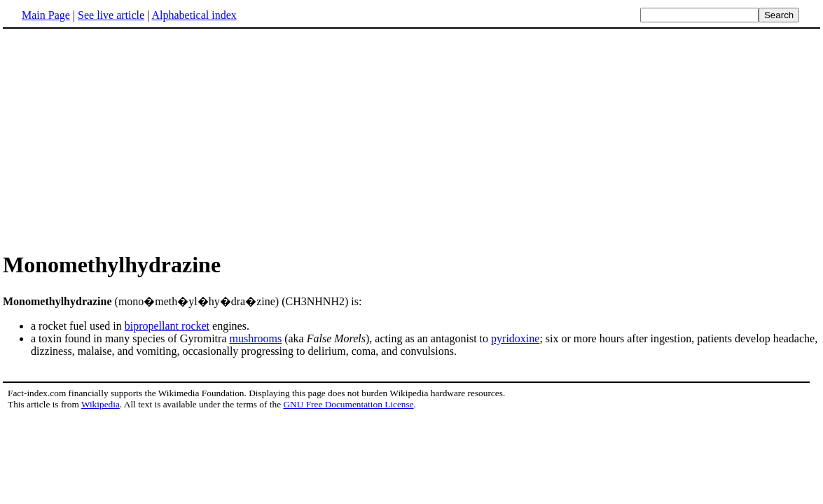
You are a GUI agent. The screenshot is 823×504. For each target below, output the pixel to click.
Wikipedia (101, 404)
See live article (111, 15)
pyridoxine (515, 338)
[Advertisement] (120, 139)
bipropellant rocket (167, 326)
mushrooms (256, 338)
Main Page (46, 15)
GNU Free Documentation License (348, 404)
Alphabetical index (194, 15)
